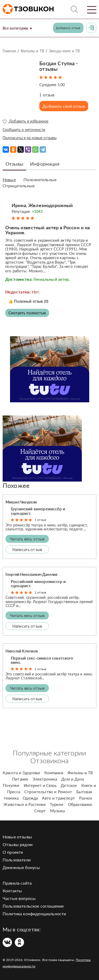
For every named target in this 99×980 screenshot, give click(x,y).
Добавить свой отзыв (64, 106)
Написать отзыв (27, 549)
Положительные (40, 180)
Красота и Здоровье (21, 773)
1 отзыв (40, 520)
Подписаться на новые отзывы (30, 138)
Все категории (15, 28)
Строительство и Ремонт (48, 792)
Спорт (40, 811)
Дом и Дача (72, 779)
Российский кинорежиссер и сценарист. (38, 584)
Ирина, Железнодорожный (42, 205)
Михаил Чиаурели (21, 502)
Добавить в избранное (25, 121)
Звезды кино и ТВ (64, 51)
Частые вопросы (19, 898)
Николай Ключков (22, 651)
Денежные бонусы (21, 867)
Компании (54, 773)
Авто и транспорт (58, 798)
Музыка (58, 811)
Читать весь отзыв (27, 539)
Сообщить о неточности (24, 130)
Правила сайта (17, 883)
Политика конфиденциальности (34, 914)
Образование (80, 804)
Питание (20, 779)
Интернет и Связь (40, 785)
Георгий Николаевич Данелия (31, 574)
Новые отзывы (17, 837)
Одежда (30, 798)
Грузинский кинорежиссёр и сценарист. (38, 511)
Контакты (12, 891)
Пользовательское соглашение (33, 906)
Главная (9, 51)
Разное (86, 798)
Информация (45, 164)
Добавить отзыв (68, 28)
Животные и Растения (24, 804)
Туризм (57, 804)
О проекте (13, 852)
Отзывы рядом (18, 844)
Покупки (11, 785)
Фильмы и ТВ (32, 51)
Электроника (45, 779)
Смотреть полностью (27, 313)
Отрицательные (19, 186)
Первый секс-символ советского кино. (42, 660)
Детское (69, 785)
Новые (9, 180)
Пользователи (17, 860)
